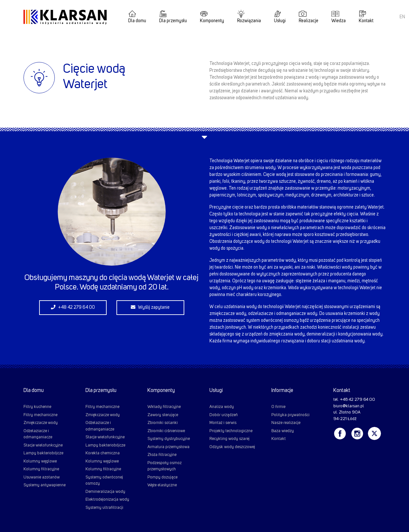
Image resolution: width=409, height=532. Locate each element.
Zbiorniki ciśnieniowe (166, 431)
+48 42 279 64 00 (73, 307)
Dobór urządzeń (224, 415)
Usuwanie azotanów (42, 477)
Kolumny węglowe (40, 461)
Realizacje (309, 21)
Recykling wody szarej (229, 439)
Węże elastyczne (162, 485)
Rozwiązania (249, 21)
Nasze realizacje (286, 423)
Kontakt (366, 21)
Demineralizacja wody (105, 492)
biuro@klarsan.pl (349, 406)
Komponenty (212, 21)
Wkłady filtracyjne (164, 407)
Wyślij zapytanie (150, 307)
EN (402, 17)
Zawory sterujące (163, 415)
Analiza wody (222, 407)
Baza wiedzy (283, 431)
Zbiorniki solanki (163, 423)
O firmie (278, 407)
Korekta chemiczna (103, 453)
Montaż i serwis (223, 423)
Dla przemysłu (173, 21)
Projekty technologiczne (231, 431)
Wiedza (339, 21)
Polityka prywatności (290, 415)
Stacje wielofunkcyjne (43, 445)
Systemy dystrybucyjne (169, 439)
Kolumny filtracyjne (41, 469)
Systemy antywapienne (45, 485)
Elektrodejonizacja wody (107, 500)
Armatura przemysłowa (168, 447)
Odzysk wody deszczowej (232, 447)
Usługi (280, 21)
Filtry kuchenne (37, 407)
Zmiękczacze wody (41, 423)
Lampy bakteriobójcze (43, 453)
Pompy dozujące (162, 477)
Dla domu (137, 21)
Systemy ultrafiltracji (104, 508)
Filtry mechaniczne (40, 415)
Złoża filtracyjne (162, 455)
